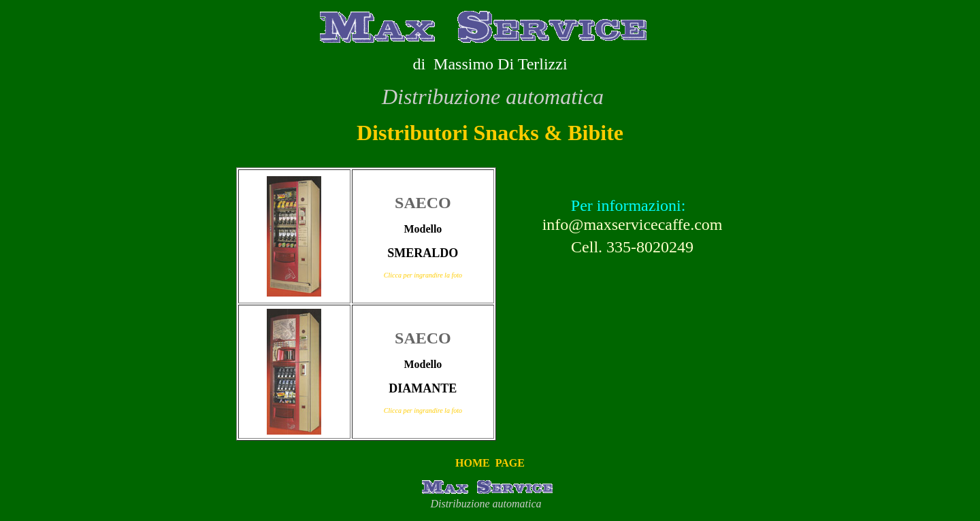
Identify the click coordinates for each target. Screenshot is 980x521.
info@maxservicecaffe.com (633, 224)
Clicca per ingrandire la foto (423, 275)
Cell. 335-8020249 (628, 247)
